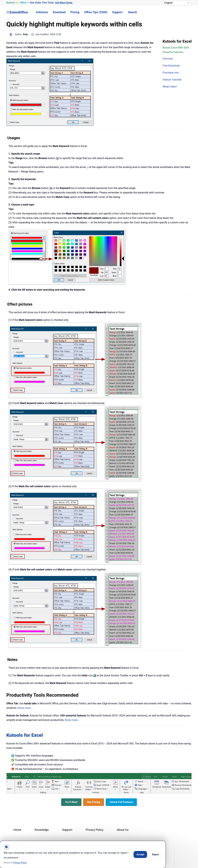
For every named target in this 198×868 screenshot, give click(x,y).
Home (17, 830)
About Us (123, 830)
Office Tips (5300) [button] (96, 12)
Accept (140, 854)
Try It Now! (71, 802)
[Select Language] (177, 3)
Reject (155, 854)
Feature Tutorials (172, 80)
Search (132, 12)
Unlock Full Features (121, 802)
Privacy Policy (95, 830)
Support (117, 12)
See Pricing (94, 802)
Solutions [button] (42, 12)
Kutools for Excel (25, 735)
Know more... (25, 708)
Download (59, 12)
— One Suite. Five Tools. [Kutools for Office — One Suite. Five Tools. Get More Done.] (40, 3)
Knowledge (42, 830)
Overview (168, 59)
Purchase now (171, 73)
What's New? (170, 87)
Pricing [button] (75, 12)
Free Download (171, 66)
